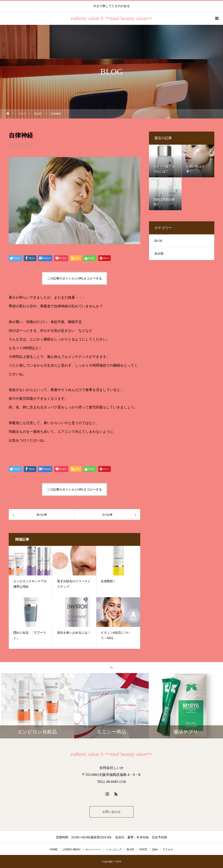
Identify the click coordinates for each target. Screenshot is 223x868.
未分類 (159, 254)
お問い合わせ (111, 812)
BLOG (31, 144)
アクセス (168, 849)
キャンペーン (93, 849)
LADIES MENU (72, 849)
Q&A (155, 849)
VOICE (143, 849)
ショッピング (114, 849)
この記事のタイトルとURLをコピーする (74, 278)
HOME (54, 849)
